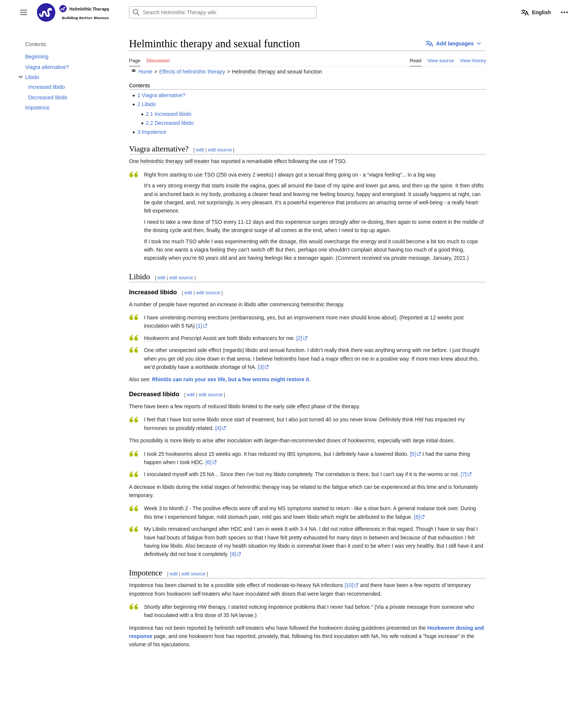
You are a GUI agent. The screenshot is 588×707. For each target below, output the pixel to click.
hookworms (361, 440)
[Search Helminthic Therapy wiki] (223, 12)
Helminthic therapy (253, 72)
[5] (413, 454)
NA (189, 326)
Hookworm (157, 338)
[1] (199, 326)
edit (200, 150)
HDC (197, 462)
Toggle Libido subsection (21, 81)
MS (282, 508)
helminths (285, 359)
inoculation (157, 326)
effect (280, 161)
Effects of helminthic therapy (192, 72)
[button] (24, 12)
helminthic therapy (162, 161)
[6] (208, 462)
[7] (463, 474)
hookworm (179, 594)
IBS (291, 454)
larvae (246, 615)
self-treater (197, 161)
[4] (218, 428)
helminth (225, 628)
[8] (417, 517)
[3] (261, 367)
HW (419, 419)
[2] (299, 338)
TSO (340, 161)
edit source (220, 150)
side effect (209, 350)
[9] (233, 554)
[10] (349, 585)
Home (145, 72)
